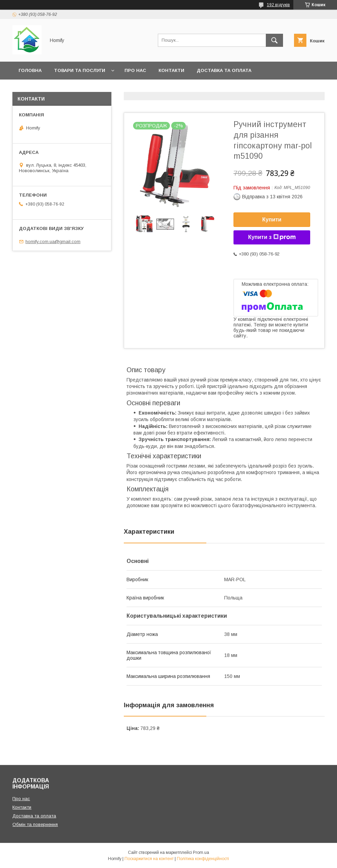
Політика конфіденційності (203, 859)
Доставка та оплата (224, 70)
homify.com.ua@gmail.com (53, 242)
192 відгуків (278, 5)
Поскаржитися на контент (149, 859)
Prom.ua (201, 853)
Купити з (272, 237)
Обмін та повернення (48, 88)
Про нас (135, 70)
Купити (272, 219)
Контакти (171, 70)
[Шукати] (274, 40)
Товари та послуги (80, 70)
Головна (30, 70)
